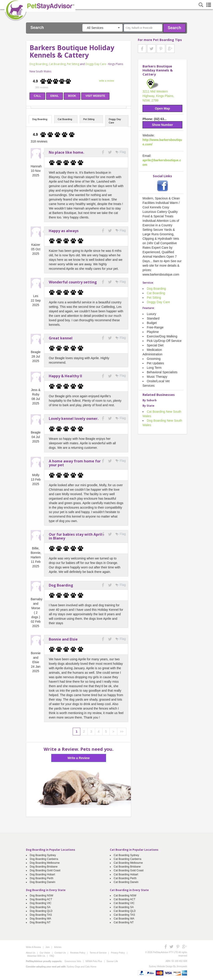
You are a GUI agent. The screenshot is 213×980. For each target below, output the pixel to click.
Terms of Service (98, 953)
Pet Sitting (73, 64)
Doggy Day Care (96, 64)
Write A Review (33, 947)
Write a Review (79, 758)
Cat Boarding (57, 64)
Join (47, 947)
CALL (37, 96)
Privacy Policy (118, 953)
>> (122, 732)
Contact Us (60, 953)
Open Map (162, 108)
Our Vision (45, 953)
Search (175, 28)
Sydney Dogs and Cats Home (82, 967)
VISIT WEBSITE (95, 96)
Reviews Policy (78, 953)
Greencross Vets (73, 961)
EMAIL (54, 96)
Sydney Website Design (161, 966)
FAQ (52, 956)
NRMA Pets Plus (94, 961)
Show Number (162, 125)
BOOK (72, 96)
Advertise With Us (36, 956)
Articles (58, 947)
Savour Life (112, 961)
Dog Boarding (38, 64)
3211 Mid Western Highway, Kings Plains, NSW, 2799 (158, 96)
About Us (31, 953)
